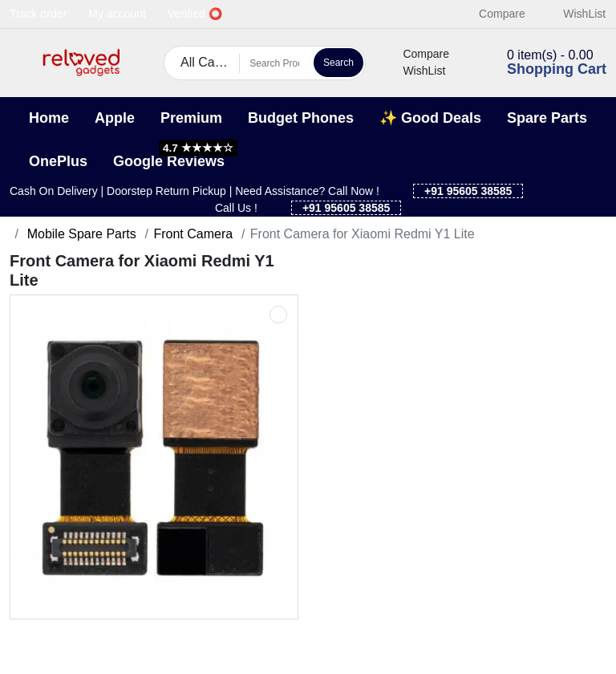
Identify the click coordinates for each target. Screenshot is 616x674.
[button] (20, 63)
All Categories (210, 62)
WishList (575, 14)
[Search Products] (274, 63)
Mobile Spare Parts (80, 234)
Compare (493, 14)
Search (338, 63)
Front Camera (193, 234)
